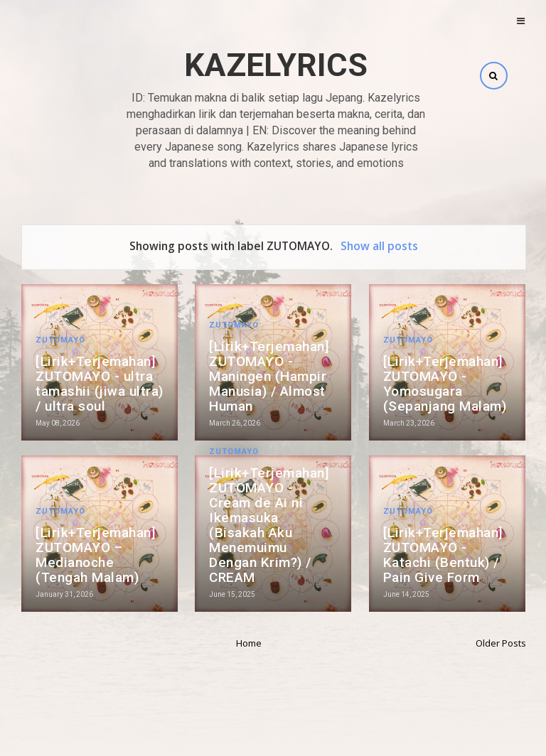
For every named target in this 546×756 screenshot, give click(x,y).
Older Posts (501, 643)
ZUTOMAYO (60, 340)
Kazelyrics (276, 65)
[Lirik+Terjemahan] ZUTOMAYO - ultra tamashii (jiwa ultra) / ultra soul (100, 384)
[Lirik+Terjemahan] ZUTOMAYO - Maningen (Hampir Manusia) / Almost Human (269, 376)
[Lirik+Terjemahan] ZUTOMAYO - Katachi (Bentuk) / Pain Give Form (443, 555)
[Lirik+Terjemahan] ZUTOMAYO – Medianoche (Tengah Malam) (96, 555)
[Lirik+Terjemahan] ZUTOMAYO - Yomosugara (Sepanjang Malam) (445, 384)
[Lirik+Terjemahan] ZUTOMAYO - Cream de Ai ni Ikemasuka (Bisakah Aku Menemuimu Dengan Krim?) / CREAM (269, 525)
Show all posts (379, 246)
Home (249, 643)
